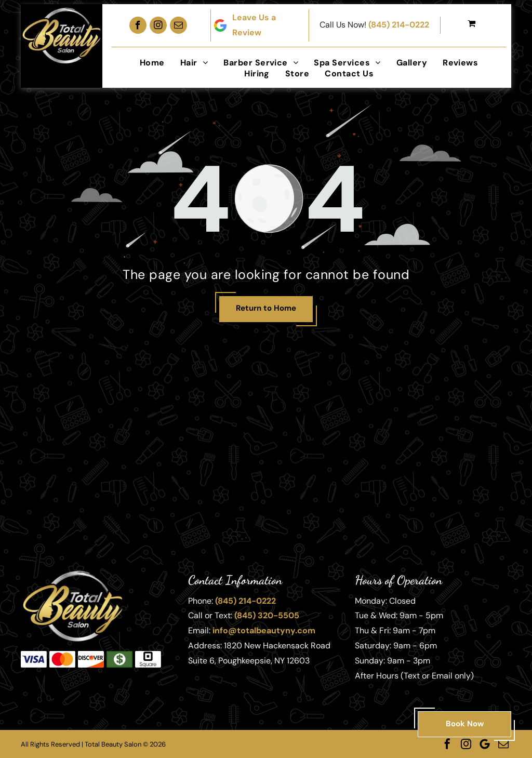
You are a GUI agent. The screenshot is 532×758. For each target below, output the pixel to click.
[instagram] (158, 25)
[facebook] (138, 25)
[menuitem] (152, 63)
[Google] (485, 744)
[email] (178, 25)
